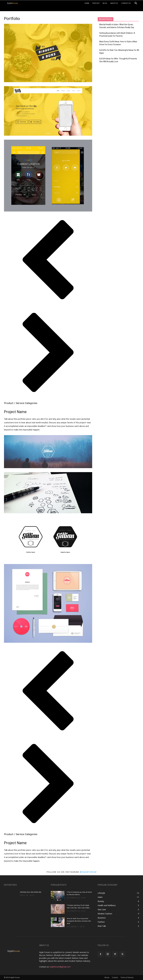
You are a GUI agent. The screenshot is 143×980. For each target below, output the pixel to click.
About (107, 977)
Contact (115, 977)
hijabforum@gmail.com (60, 967)
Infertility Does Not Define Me (31, 892)
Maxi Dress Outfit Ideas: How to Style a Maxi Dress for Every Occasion (118, 43)
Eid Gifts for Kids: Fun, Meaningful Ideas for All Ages (119, 52)
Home (87, 3)
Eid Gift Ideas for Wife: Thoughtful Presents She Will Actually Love (118, 60)
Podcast (96, 3)
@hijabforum (88, 872)
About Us (114, 3)
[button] (136, 4)
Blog (105, 3)
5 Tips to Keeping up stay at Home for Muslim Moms (79, 893)
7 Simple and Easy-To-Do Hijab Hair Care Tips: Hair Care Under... (79, 907)
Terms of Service (127, 977)
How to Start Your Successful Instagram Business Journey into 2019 (79, 921)
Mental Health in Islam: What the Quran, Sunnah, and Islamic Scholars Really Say (117, 26)
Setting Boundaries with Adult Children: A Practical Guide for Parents (117, 34)
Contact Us (126, 3)
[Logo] (12, 3)
